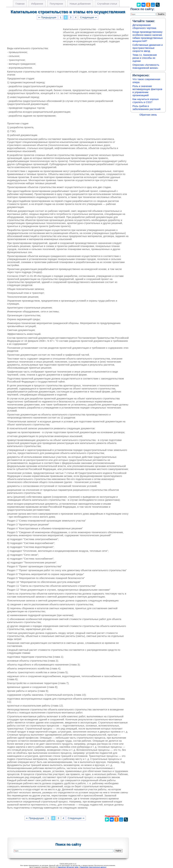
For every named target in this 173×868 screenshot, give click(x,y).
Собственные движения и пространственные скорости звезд (148, 48)
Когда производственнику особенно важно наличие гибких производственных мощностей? (148, 36)
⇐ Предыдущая (47, 17)
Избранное (37, 4)
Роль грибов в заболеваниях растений (146, 108)
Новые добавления (80, 4)
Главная (20, 4)
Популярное (56, 4)
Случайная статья (107, 4)
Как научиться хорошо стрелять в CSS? (146, 101)
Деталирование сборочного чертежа (144, 26)
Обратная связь (148, 115)
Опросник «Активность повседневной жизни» (146, 66)
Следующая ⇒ (88, 17)
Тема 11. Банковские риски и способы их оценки (145, 58)
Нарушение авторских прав (68, 867)
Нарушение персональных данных (93, 867)
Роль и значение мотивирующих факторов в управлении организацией (147, 91)
